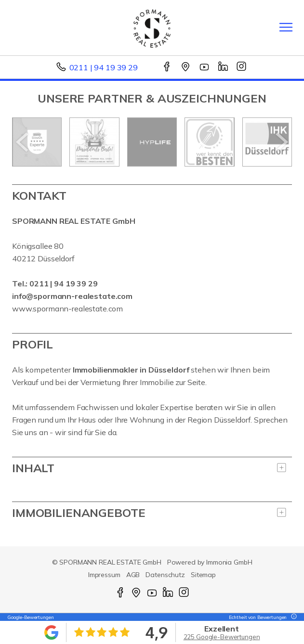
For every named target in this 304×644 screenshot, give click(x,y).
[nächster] (281, 142)
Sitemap (203, 575)
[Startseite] (152, 27)
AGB (133, 575)
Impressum (104, 575)
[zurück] (23, 142)
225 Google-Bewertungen (222, 637)
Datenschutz (165, 575)
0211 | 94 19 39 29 (104, 67)
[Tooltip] (292, 617)
